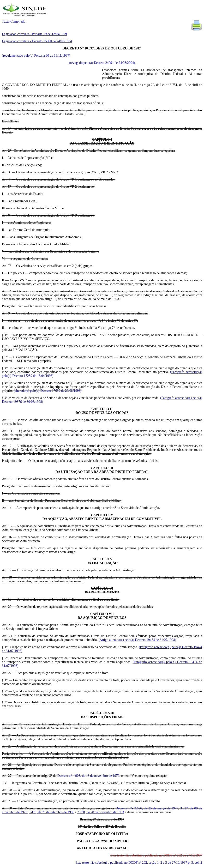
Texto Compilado (14, 21)
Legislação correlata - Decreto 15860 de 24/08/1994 (37, 41)
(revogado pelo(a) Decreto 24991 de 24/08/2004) (102, 63)
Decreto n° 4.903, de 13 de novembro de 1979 (88, 776)
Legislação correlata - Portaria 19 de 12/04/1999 (34, 34)
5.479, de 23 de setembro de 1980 (51, 812)
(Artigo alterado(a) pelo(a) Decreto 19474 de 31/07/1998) (137, 640)
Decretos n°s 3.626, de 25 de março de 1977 (146, 808)
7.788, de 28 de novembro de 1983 (101, 812)
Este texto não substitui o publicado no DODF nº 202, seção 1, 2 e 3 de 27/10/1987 (139, 863)
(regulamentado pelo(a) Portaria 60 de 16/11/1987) (36, 56)
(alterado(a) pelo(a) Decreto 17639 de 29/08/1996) (47, 391)
